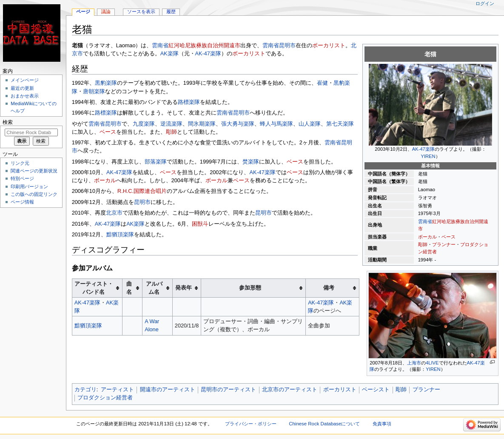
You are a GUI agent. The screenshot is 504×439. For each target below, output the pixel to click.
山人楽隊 (310, 124)
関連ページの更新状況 (34, 171)
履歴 (171, 11)
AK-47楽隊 (423, 149)
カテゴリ (85, 390)
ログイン (485, 3)
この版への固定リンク (34, 194)
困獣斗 (200, 224)
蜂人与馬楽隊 (276, 124)
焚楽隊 (251, 162)
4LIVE (432, 363)
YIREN (428, 156)
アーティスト (117, 390)
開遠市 (232, 46)
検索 (8, 122)
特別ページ (22, 178)
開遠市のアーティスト (168, 390)
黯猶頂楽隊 (120, 235)
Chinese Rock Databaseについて (324, 424)
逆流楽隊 (171, 124)
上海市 (414, 363)
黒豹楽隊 (106, 83)
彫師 (423, 244)
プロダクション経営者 (105, 398)
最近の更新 (22, 88)
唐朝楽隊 (94, 92)
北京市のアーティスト (290, 390)
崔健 (322, 83)
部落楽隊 (156, 162)
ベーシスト (376, 390)
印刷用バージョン (29, 187)
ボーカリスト (329, 46)
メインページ (25, 80)
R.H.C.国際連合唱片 (142, 191)
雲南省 (425, 221)
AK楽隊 (169, 54)
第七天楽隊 (340, 124)
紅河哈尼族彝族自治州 (456, 221)
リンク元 (20, 163)
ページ (83, 11)
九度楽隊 (144, 124)
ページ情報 (22, 202)
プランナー (444, 244)
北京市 (114, 213)
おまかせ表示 (25, 96)
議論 (106, 11)
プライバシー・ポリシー (251, 424)
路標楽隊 (189, 102)
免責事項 (382, 424)
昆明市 (287, 46)
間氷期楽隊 (202, 124)
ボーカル (427, 237)
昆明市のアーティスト (228, 390)
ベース (448, 237)
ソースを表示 (141, 11)
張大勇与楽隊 (238, 124)
